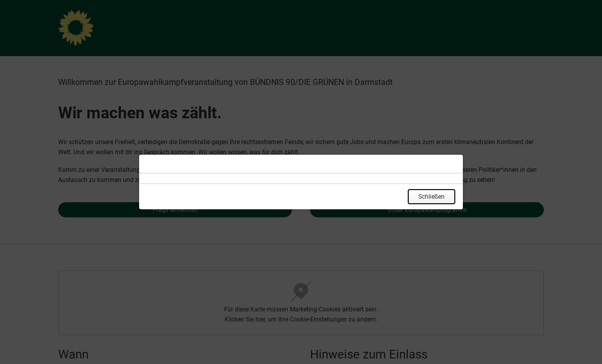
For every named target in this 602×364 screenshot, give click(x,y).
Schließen (432, 197)
